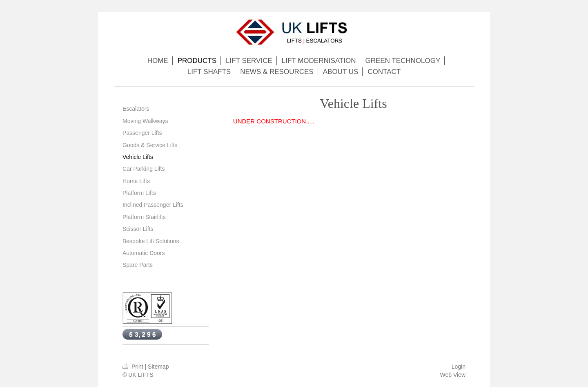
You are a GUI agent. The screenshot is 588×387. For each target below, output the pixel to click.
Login (459, 367)
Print (134, 367)
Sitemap (158, 367)
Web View (453, 375)
